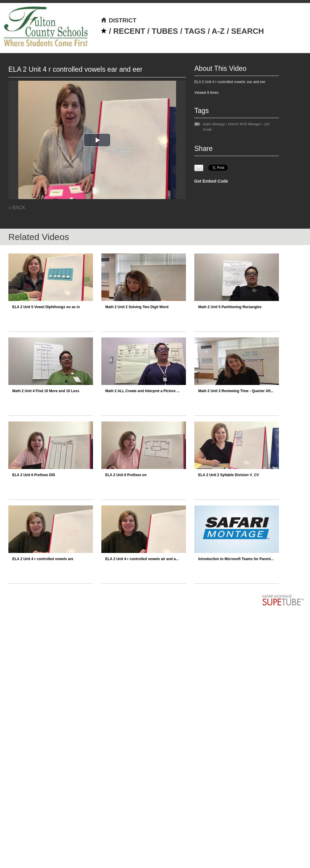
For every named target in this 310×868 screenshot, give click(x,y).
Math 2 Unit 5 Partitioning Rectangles (230, 307)
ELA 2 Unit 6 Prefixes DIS (34, 475)
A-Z (218, 31)
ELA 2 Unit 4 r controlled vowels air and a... (142, 559)
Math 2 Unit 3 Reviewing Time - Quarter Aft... (236, 391)
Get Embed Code (211, 181)
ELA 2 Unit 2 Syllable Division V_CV (229, 475)
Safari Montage (214, 124)
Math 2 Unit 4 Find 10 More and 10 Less (46, 391)
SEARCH (248, 31)
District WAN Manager (244, 124)
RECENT (129, 31)
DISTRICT (119, 20)
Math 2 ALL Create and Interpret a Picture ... (142, 391)
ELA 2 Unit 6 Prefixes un (126, 475)
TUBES (165, 31)
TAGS (195, 31)
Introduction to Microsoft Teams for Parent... (236, 559)
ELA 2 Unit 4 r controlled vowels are (43, 559)
